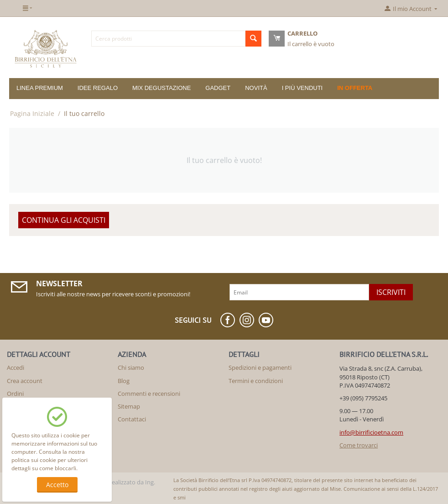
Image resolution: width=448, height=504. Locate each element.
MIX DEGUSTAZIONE (161, 88)
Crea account (25, 381)
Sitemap (129, 406)
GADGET (218, 88)
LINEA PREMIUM (40, 88)
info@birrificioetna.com (371, 432)
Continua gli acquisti (64, 220)
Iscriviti (391, 292)
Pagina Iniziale (32, 113)
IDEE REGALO (98, 88)
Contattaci (132, 419)
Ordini (15, 394)
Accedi (16, 367)
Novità (256, 88)
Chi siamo (131, 367)
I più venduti (302, 88)
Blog (124, 381)
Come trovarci (359, 445)
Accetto (57, 485)
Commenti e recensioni (149, 394)
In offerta (355, 88)
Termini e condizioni (256, 381)
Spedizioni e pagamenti (260, 367)
